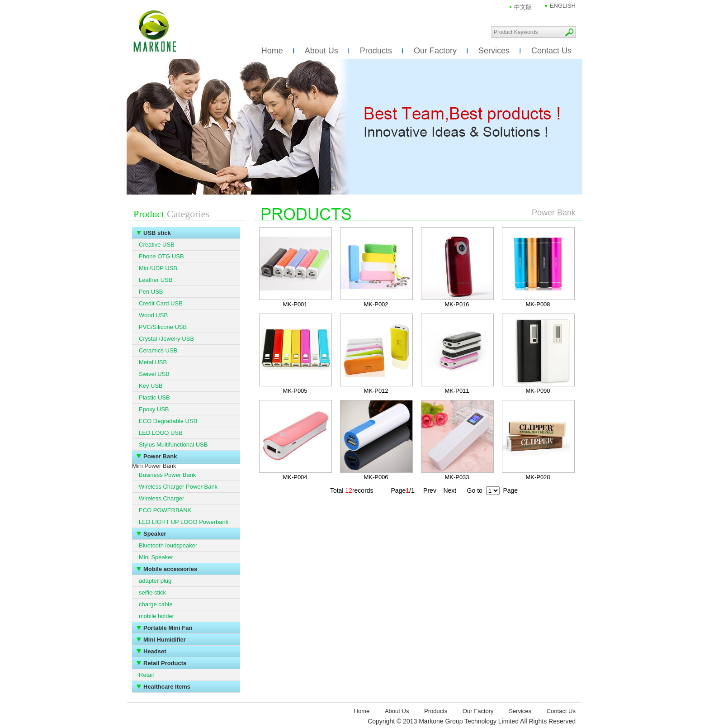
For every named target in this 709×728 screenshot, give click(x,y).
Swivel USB (154, 374)
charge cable (156, 604)
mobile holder (156, 616)
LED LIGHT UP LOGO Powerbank (184, 522)
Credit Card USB (161, 303)
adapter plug (155, 581)
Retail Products (165, 663)
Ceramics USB (158, 350)
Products (376, 51)
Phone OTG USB (161, 256)
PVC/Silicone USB (163, 327)
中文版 (523, 7)
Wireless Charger (161, 498)
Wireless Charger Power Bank (178, 487)
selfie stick (152, 592)
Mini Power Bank (154, 466)
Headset (155, 651)
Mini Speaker (156, 557)
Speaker (155, 534)
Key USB (151, 386)
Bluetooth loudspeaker (168, 545)
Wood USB (153, 315)
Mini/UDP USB (158, 268)
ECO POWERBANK (165, 510)
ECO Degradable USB (168, 421)
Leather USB (156, 280)
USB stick (157, 233)
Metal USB (153, 362)
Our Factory (435, 51)
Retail (146, 675)
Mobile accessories (170, 569)
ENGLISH (563, 6)
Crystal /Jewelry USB (166, 339)
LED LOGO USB (161, 433)
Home (272, 51)
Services (494, 51)
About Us (321, 51)
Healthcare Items (167, 687)
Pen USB (151, 292)
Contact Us (551, 51)
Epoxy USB (154, 409)
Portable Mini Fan (168, 628)
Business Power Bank (167, 475)
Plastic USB (154, 397)
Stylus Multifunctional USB (173, 445)
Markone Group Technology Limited (155, 31)
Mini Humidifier (165, 640)
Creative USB (157, 245)
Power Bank (160, 456)
